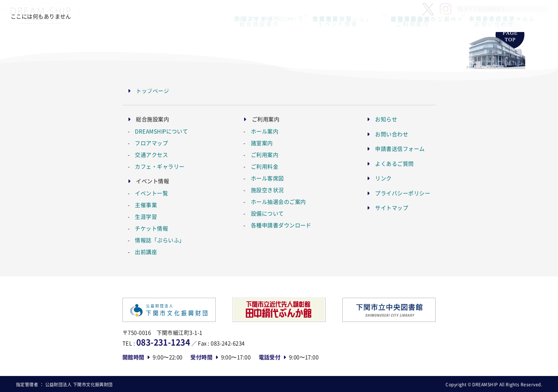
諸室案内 (262, 143)
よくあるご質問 (394, 163)
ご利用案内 (265, 155)
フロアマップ (151, 143)
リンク (383, 178)
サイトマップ (392, 208)
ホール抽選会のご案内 (278, 202)
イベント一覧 (151, 193)
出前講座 (146, 252)
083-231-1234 (163, 342)
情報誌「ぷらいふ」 (160, 240)
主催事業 (146, 205)
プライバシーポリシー (403, 193)
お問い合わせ (392, 134)
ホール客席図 (267, 178)
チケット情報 (151, 228)
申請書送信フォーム (400, 149)
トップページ (152, 91)
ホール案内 (265, 131)
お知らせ (386, 119)
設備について (267, 213)
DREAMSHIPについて (161, 131)
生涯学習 (146, 216)
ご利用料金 (265, 166)
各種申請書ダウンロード (281, 225)
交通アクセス (151, 155)
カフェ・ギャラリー (160, 166)
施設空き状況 (267, 190)
